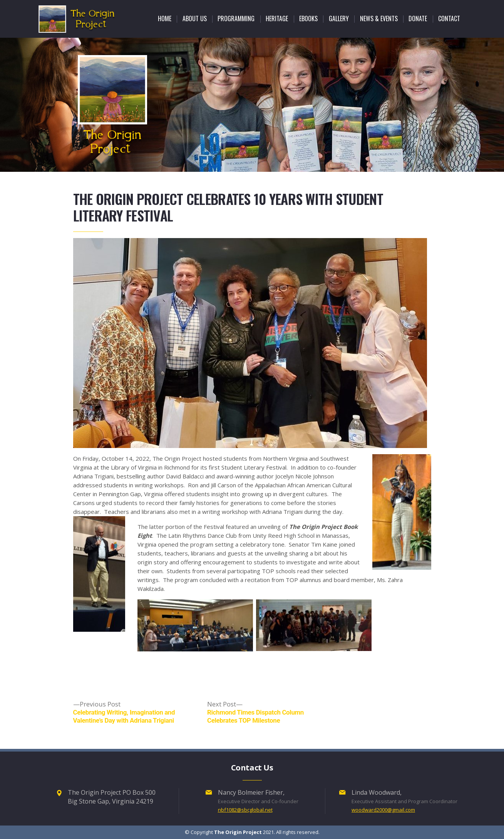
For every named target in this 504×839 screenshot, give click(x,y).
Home (165, 18)
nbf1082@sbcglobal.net (245, 810)
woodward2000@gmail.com (383, 810)
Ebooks (308, 18)
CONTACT (449, 18)
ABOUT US (195, 18)
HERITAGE (277, 18)
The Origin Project (238, 832)
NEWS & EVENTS (379, 18)
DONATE (418, 18)
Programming (236, 18)
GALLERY (339, 18)
